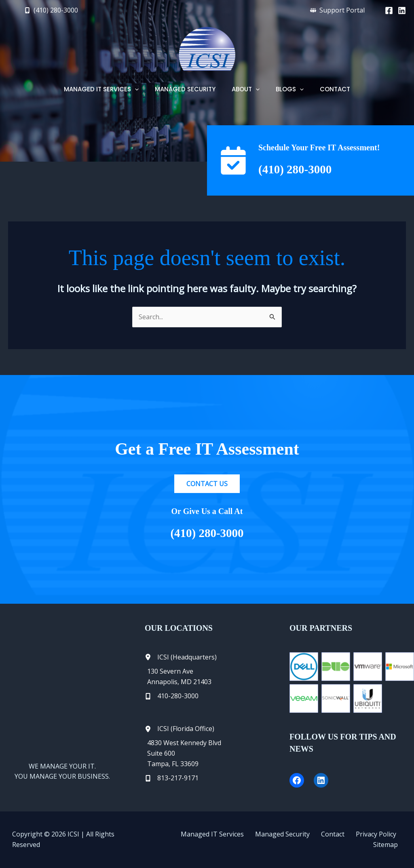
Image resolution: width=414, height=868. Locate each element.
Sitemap (390, 839)
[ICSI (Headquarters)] (181, 657)
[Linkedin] (402, 11)
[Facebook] (389, 11)
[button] (51, 10)
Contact (312, 839)
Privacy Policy (351, 839)
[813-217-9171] (172, 778)
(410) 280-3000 (304, 169)
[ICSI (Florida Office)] (180, 729)
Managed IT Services (201, 839)
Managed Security (267, 839)
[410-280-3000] (172, 696)
